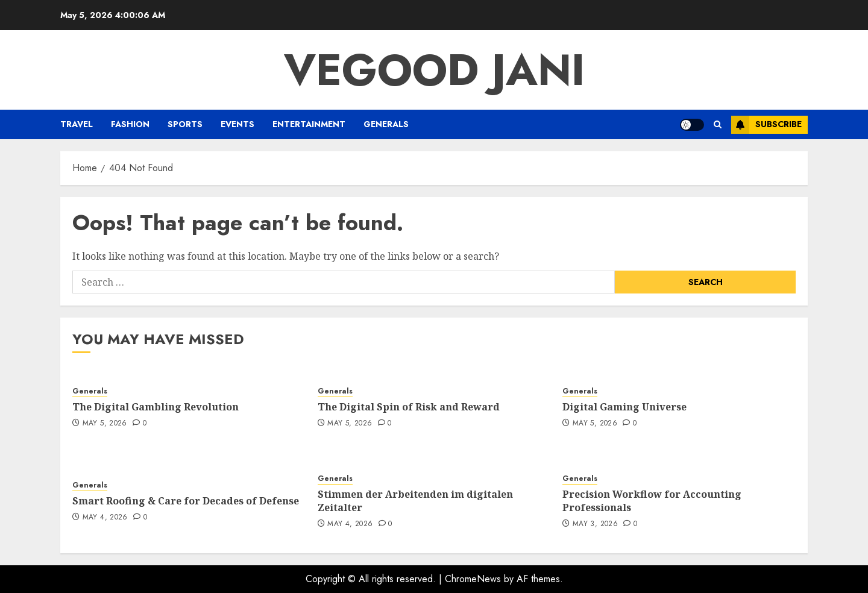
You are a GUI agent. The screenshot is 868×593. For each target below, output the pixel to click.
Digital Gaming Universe (624, 407)
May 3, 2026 (595, 524)
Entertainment (309, 124)
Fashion (130, 124)
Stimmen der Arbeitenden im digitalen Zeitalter (415, 501)
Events (237, 124)
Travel (77, 124)
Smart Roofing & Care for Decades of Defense (186, 501)
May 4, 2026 (105, 518)
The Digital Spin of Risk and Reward (409, 407)
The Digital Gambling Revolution (156, 407)
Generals (386, 124)
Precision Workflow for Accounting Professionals (652, 501)
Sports (185, 124)
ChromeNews (473, 579)
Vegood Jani (434, 70)
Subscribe (766, 125)
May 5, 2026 (105, 424)
